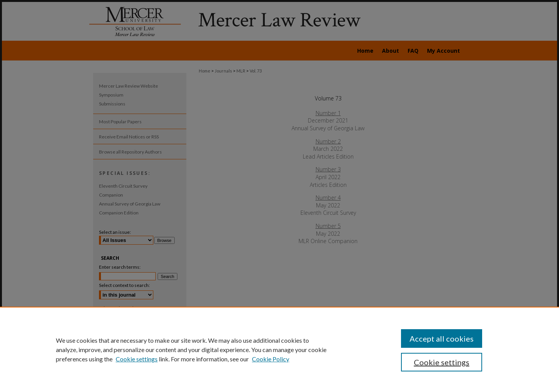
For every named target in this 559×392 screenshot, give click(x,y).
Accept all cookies (442, 338)
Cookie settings (137, 359)
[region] (279, 349)
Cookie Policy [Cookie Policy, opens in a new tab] (271, 359)
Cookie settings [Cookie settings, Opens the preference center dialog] (442, 362)
